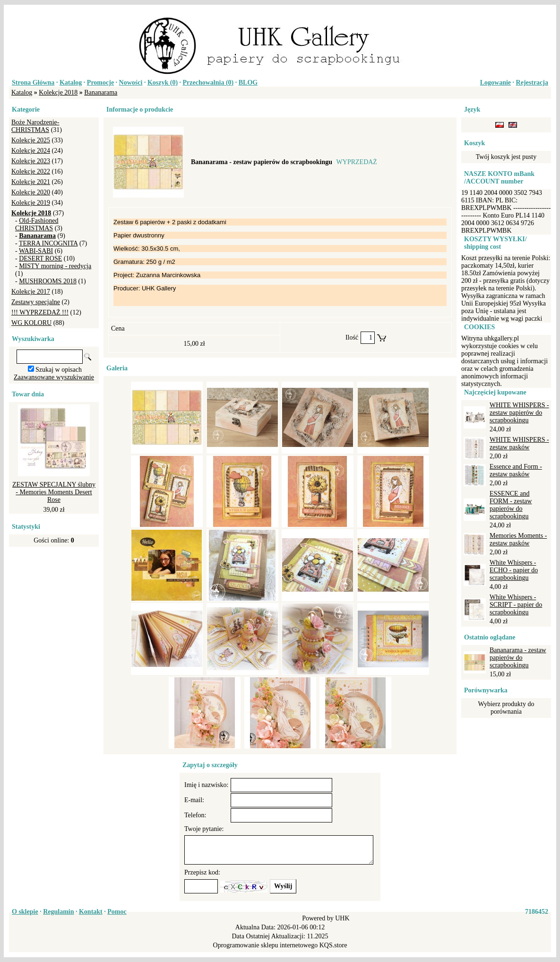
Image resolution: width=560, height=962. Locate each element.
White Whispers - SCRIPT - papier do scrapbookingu (516, 605)
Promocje (100, 83)
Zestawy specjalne (36, 302)
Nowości (131, 83)
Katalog (71, 83)
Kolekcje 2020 (31, 192)
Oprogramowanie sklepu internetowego (266, 945)
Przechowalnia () (208, 83)
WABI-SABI (36, 251)
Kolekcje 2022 (31, 171)
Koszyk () (163, 83)
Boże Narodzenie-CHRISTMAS (35, 126)
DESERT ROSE (40, 258)
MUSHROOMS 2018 (48, 281)
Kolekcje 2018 (58, 92)
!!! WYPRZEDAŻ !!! (40, 312)
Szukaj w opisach (59, 370)
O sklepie (25, 912)
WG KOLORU (31, 323)
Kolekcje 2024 (31, 151)
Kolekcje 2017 (31, 292)
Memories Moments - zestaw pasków (518, 539)
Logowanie (495, 83)
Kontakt (91, 912)
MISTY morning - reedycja (55, 266)
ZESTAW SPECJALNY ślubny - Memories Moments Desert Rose (54, 492)
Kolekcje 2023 (31, 161)
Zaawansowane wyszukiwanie (54, 377)
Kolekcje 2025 (31, 140)
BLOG (248, 83)
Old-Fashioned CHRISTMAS (37, 224)
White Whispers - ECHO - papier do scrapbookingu (514, 570)
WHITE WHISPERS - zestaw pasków (519, 443)
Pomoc (117, 912)
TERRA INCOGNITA (48, 243)
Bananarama (101, 92)
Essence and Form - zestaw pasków (516, 470)
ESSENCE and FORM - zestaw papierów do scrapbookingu (511, 505)
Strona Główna (33, 83)
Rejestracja (532, 83)
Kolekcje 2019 (31, 203)
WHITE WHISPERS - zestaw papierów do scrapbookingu (519, 413)
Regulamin (58, 912)
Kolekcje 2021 (31, 182)
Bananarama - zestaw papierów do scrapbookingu (518, 658)
